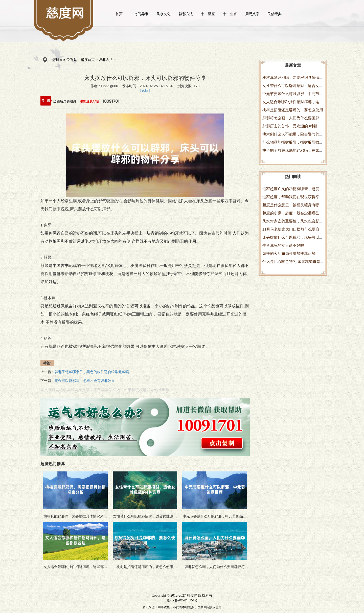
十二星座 (208, 14)
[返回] (145, 91)
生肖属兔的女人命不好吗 (283, 245)
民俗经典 (275, 14)
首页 (119, 14)
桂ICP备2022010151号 (182, 600)
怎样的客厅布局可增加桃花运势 (289, 253)
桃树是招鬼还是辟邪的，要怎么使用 (293, 110)
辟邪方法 (186, 14)
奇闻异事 (141, 14)
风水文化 (164, 14)
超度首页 (88, 60)
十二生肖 (230, 14)
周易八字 (252, 14)
